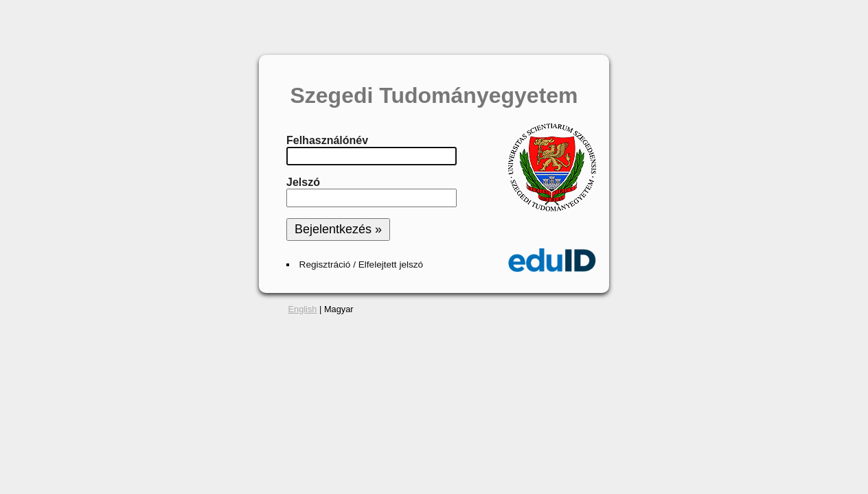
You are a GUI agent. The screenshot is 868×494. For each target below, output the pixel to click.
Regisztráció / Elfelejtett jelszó (362, 264)
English (303, 309)
